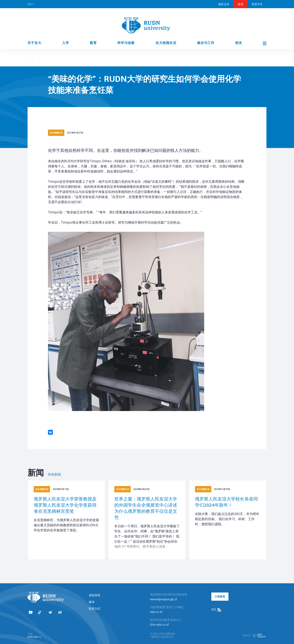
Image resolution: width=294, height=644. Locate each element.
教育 (93, 43)
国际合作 (224, 4)
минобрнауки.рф (163, 599)
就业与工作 (206, 43)
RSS (216, 609)
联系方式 (257, 4)
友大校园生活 (166, 43)
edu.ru (156, 612)
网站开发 (246, 635)
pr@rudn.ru (34, 637)
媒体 (241, 4)
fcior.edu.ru (159, 624)
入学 (66, 43)
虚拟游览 (95, 595)
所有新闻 (54, 475)
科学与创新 (126, 43)
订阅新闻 (220, 596)
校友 (239, 43)
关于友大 (35, 43)
